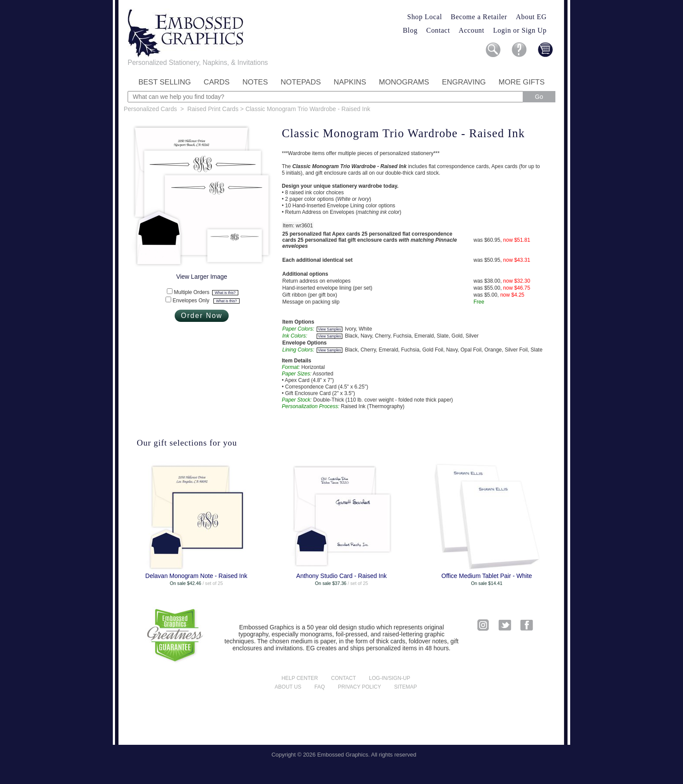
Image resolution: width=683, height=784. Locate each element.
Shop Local (425, 17)
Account (472, 30)
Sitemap (406, 687)
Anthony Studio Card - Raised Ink (341, 576)
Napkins (350, 82)
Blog (410, 30)
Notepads (301, 82)
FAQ (320, 687)
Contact (438, 30)
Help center (300, 678)
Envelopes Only (206, 301)
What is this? (225, 293)
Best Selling (165, 82)
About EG (531, 17)
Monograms (404, 82)
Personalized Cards (150, 109)
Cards (217, 82)
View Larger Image (201, 277)
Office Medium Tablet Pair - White (487, 576)
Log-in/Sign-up (390, 678)
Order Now (201, 316)
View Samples (330, 329)
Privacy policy (360, 687)
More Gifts (522, 82)
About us (288, 687)
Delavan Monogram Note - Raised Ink (196, 576)
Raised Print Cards (213, 109)
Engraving (464, 82)
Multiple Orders (206, 292)
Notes (255, 82)
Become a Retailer (479, 17)
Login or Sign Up (520, 30)
